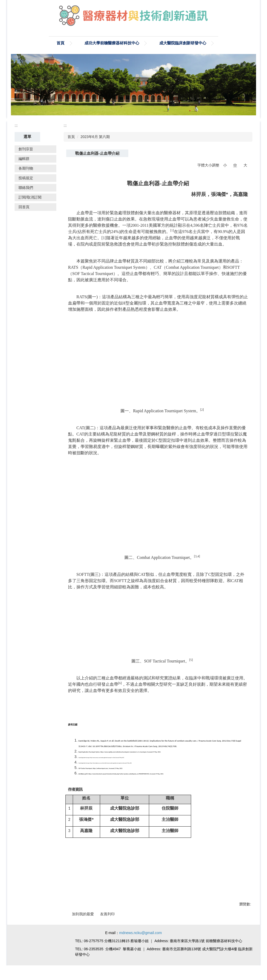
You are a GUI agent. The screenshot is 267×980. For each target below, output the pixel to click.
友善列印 (107, 914)
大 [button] (245, 165)
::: (16, 126)
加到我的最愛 (83, 914)
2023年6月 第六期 (95, 137)
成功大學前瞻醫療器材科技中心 (77, 43)
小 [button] (225, 165)
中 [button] (235, 165)
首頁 (26, 43)
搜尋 (246, 43)
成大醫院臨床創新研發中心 (148, 43)
